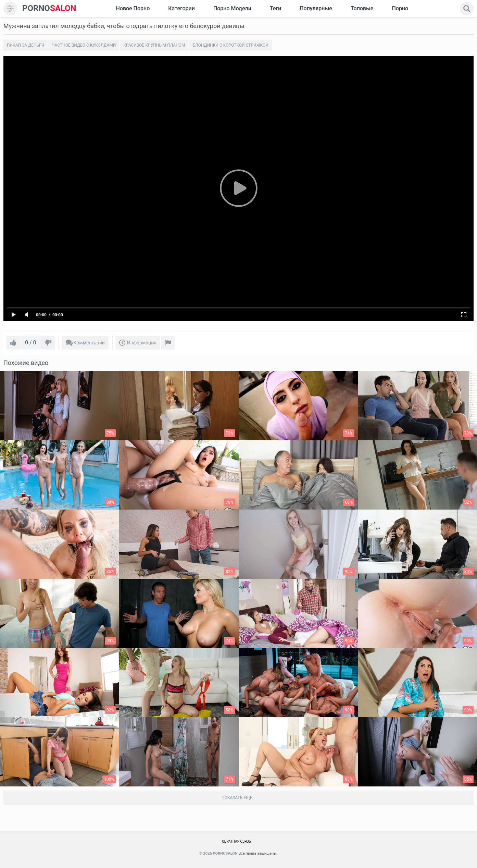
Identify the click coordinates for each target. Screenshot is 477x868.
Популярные (316, 8)
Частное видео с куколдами (84, 45)
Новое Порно (133, 8)
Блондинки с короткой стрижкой (230, 45)
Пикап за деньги (26, 45)
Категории (181, 8)
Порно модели (232, 8)
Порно (400, 8)
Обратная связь (236, 841)
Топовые (362, 8)
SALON (49, 8)
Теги (275, 8)
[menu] (10, 9)
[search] (467, 9)
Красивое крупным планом (154, 45)
